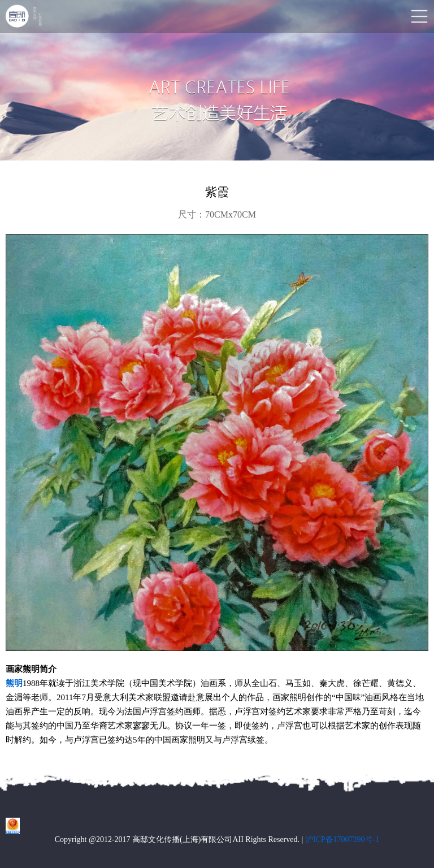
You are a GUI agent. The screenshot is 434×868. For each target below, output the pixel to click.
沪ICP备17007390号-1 (342, 839)
